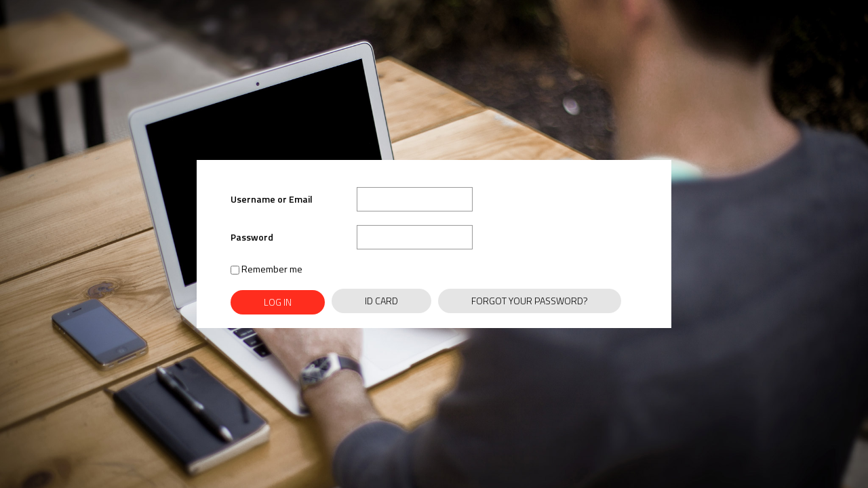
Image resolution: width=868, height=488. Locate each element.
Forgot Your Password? (530, 301)
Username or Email (272, 199)
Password (252, 237)
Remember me (267, 269)
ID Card (381, 301)
